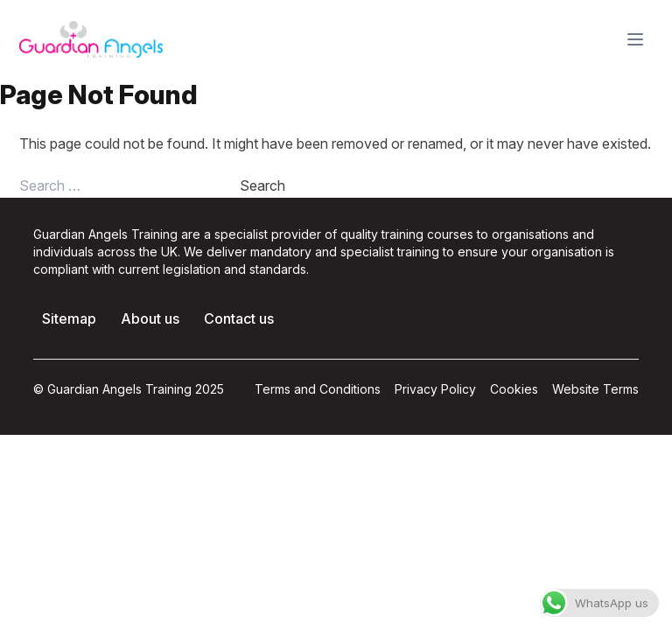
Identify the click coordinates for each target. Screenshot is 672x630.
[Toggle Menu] (635, 39)
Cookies (514, 389)
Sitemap (69, 318)
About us (150, 318)
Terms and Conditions (318, 389)
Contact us (239, 318)
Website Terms (595, 389)
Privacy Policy (435, 389)
